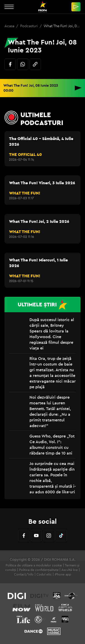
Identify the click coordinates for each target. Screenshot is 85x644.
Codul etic (44, 574)
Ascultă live (70, 570)
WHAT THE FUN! (25, 193)
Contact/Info (24, 574)
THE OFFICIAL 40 (25, 154)
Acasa (10, 26)
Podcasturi (29, 26)
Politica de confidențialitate (39, 570)
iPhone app (63, 574)
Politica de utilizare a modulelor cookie (34, 565)
